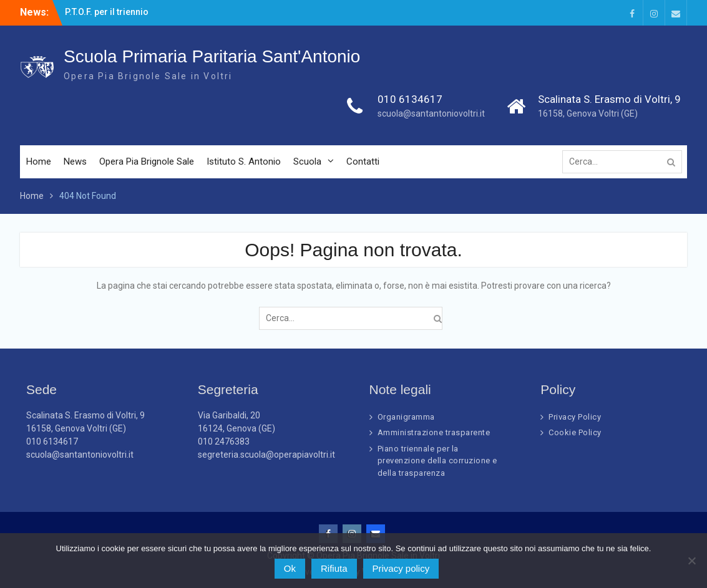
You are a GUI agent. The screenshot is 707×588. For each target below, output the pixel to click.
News (75, 162)
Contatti (363, 162)
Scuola (307, 162)
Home (39, 162)
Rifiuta (334, 568)
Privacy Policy (575, 417)
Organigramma (406, 417)
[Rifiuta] (691, 561)
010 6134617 (410, 100)
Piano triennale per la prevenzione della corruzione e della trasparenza (437, 461)
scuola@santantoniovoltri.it (431, 114)
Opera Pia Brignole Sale (147, 162)
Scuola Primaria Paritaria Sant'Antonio (212, 57)
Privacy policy (401, 568)
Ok (290, 568)
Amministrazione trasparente (434, 432)
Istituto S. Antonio (244, 162)
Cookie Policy (575, 432)
